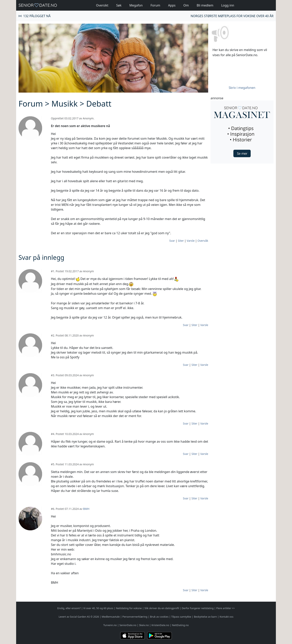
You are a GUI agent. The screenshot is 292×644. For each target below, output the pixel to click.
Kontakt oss (226, 617)
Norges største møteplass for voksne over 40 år (232, 16)
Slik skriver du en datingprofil (162, 608)
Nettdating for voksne (129, 608)
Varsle (191, 241)
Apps (172, 5)
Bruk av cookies (159, 617)
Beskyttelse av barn (206, 617)
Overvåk (203, 241)
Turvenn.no (110, 625)
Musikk (64, 104)
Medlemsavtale (111, 617)
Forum (155, 5)
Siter (181, 241)
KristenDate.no (160, 625)
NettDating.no (180, 625)
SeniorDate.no (128, 625)
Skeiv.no (144, 625)
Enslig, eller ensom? (69, 608)
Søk (119, 5)
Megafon (136, 5)
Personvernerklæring (135, 617)
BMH (86, 509)
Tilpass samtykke (181, 617)
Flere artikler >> (225, 608)
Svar (172, 241)
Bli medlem (205, 5)
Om (186, 5)
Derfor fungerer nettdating (198, 608)
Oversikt (102, 5)
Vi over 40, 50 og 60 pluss (98, 608)
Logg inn (228, 5)
